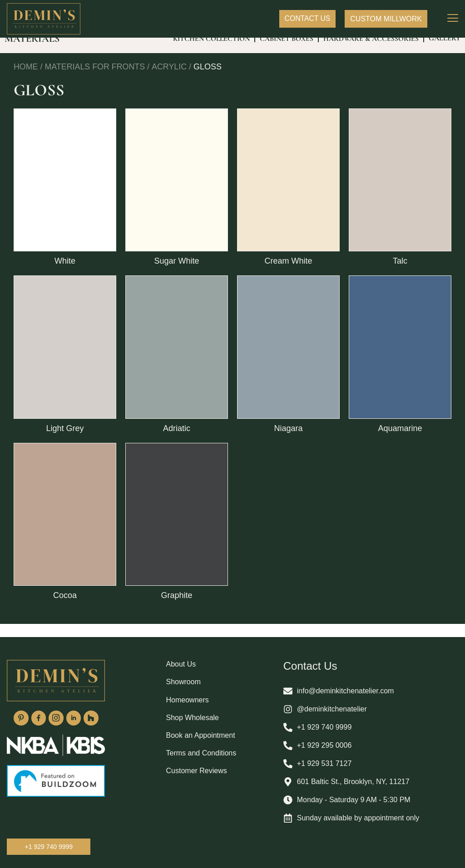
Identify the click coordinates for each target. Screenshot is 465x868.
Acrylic (170, 80)
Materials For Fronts (96, 80)
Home (26, 80)
